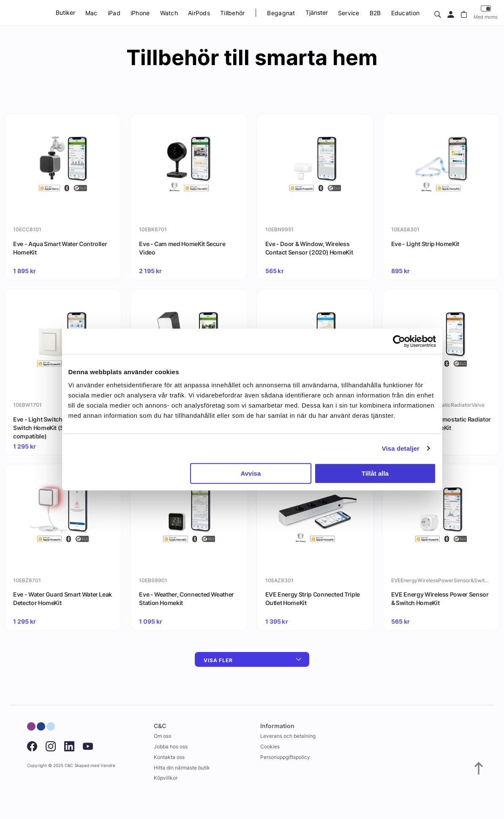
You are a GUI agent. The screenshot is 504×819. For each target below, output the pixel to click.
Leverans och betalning (288, 736)
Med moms (486, 12)
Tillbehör (233, 13)
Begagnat (281, 13)
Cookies (270, 746)
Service (349, 13)
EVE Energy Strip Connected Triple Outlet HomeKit (313, 598)
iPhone (140, 13)
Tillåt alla (375, 473)
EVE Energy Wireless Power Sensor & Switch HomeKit (440, 598)
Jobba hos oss (171, 746)
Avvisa (251, 473)
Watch (169, 13)
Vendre (108, 766)
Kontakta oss (169, 757)
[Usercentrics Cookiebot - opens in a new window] (399, 341)
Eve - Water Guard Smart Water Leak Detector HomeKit (63, 598)
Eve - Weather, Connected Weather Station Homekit (187, 598)
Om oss (162, 736)
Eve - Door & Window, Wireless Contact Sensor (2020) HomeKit (309, 248)
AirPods (199, 13)
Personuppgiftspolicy (285, 757)
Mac (91, 13)
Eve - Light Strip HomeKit (425, 244)
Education (406, 13)
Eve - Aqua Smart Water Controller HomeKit (60, 248)
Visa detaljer (401, 448)
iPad (114, 13)
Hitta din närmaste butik (182, 768)
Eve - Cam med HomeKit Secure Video (182, 248)
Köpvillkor (166, 778)
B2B (375, 13)
